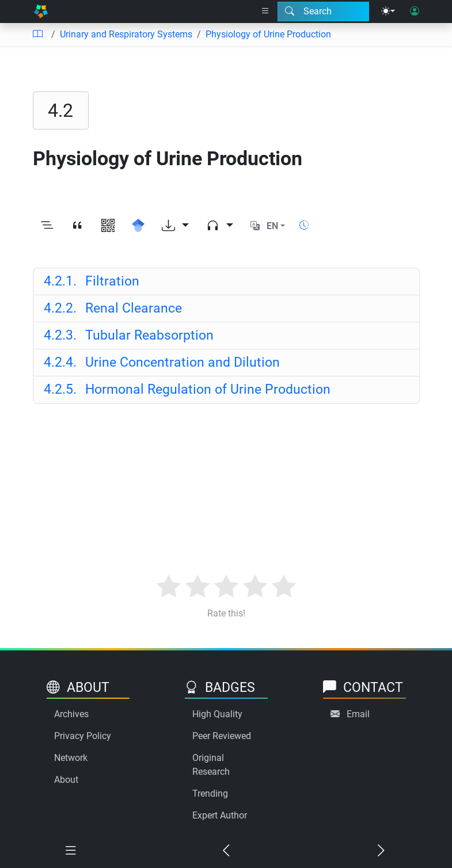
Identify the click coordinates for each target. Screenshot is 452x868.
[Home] (41, 12)
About (66, 780)
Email (358, 714)
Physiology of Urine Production (268, 34)
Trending (210, 793)
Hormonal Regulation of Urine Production (187, 389)
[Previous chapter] (226, 851)
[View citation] (77, 226)
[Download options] (175, 226)
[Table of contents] (37, 35)
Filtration (92, 281)
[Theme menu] (388, 12)
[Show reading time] (304, 225)
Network (71, 758)
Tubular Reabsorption (129, 335)
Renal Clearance (113, 308)
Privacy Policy (83, 736)
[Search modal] (323, 12)
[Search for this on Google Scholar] (138, 226)
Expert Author (220, 815)
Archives (71, 714)
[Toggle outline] (47, 226)
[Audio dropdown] (220, 226)
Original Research (211, 765)
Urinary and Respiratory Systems (126, 34)
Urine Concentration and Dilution (162, 362)
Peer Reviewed (222, 736)
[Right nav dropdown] (265, 12)
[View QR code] (108, 226)
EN (272, 226)
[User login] (415, 12)
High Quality (217, 714)
